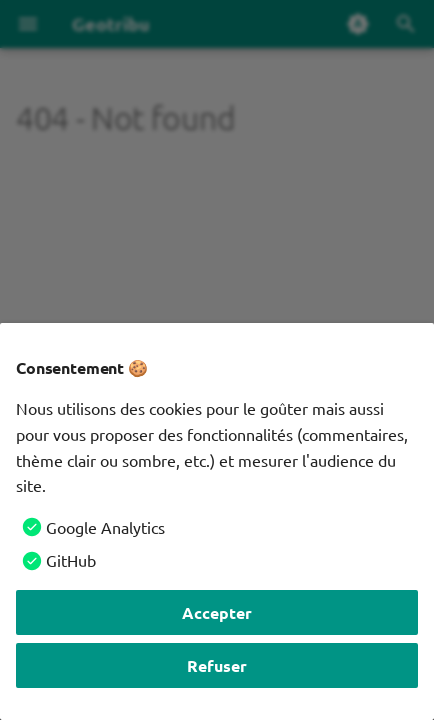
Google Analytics (105, 527)
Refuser (217, 665)
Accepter (217, 612)
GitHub (71, 560)
